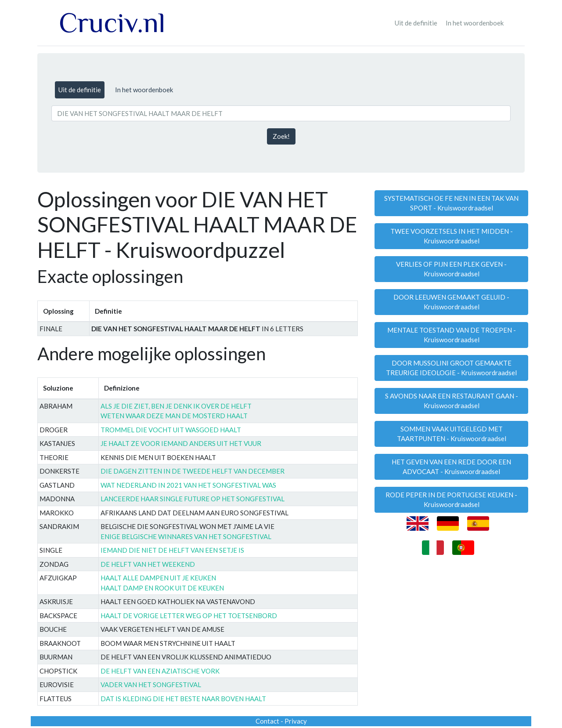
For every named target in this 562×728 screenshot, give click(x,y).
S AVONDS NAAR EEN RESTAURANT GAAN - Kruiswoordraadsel (452, 401)
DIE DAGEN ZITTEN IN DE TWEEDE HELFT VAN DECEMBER (193, 471)
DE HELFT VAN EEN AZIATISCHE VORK (160, 671)
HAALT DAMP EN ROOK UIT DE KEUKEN (162, 588)
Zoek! (281, 136)
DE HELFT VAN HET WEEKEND (148, 564)
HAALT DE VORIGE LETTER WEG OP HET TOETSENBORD (189, 616)
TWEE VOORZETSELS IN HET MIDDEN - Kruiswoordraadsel (452, 236)
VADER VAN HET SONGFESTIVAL (151, 685)
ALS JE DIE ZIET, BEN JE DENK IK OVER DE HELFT (176, 406)
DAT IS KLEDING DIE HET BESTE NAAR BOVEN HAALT (183, 699)
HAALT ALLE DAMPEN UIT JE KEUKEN (158, 578)
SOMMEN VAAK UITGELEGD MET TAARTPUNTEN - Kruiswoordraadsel (452, 434)
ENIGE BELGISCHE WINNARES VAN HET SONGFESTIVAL (186, 536)
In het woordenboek (475, 23)
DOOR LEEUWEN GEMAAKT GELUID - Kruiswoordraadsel (451, 302)
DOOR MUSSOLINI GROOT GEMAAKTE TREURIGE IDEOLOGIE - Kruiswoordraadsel (451, 368)
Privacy (296, 721)
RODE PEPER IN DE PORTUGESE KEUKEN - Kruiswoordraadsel (451, 500)
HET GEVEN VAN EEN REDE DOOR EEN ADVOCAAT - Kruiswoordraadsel (451, 467)
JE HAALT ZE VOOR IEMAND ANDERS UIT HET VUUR (181, 443)
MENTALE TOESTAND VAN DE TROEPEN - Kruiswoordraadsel (452, 335)
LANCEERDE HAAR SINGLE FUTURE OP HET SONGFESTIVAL (193, 499)
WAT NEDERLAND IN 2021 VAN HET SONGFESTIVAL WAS (188, 485)
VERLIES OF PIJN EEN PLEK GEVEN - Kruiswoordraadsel (451, 269)
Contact (267, 721)
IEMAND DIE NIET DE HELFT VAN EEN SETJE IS (172, 550)
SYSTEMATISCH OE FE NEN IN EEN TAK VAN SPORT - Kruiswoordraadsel (451, 203)
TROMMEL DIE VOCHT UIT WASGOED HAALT (171, 430)
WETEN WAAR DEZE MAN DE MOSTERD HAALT (174, 416)
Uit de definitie (416, 23)
